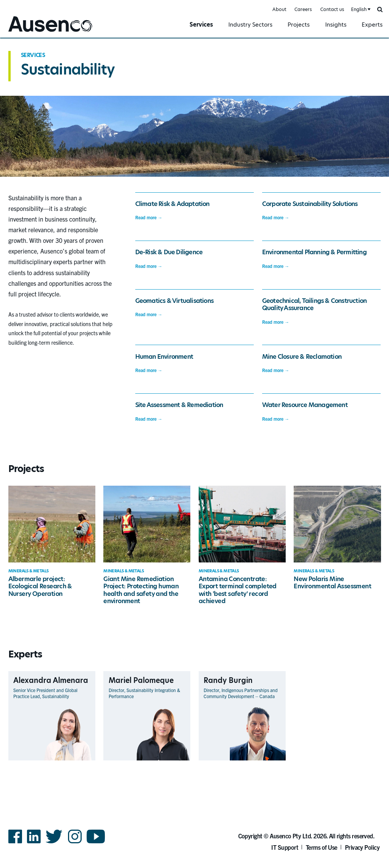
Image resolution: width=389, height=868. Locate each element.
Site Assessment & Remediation (179, 405)
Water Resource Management (305, 405)
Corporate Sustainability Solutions (310, 204)
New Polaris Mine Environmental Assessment (332, 583)
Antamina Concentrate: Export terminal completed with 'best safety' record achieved (238, 590)
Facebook (15, 843)
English (359, 9)
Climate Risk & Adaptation (172, 204)
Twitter (54, 843)
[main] (194, 413)
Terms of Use (322, 847)
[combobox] (360, 10)
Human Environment (164, 357)
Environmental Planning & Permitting (314, 252)
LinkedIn (34, 843)
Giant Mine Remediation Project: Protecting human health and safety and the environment (141, 590)
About (279, 9)
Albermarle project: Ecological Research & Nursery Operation (40, 586)
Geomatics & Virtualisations (174, 301)
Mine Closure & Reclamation (302, 357)
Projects (299, 25)
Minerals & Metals (28, 571)
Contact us (332, 9)
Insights (336, 25)
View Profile (82, 760)
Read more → (149, 217)
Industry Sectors (250, 25)
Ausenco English (27, 33)
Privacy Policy (362, 847)
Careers (303, 9)
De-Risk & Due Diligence (169, 252)
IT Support (285, 847)
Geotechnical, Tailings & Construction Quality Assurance (314, 304)
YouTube (96, 843)
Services (201, 25)
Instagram (75, 843)
